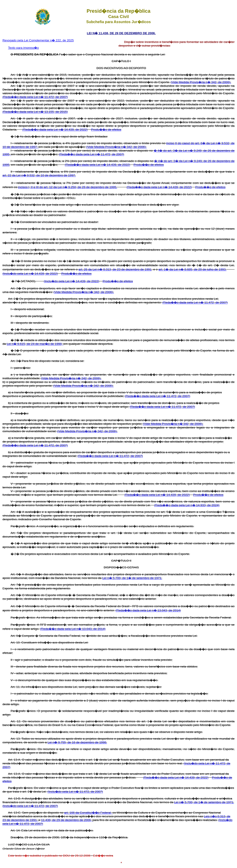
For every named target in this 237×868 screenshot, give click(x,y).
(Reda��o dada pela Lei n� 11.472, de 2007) (35, 97)
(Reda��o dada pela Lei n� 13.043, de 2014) (148, 610)
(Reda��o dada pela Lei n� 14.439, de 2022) (55, 130)
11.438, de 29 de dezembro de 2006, (67, 820)
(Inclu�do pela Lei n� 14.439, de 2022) (30, 274)
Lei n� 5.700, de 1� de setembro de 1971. (132, 578)
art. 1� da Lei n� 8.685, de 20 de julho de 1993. (193, 269)
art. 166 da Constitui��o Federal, (88, 813)
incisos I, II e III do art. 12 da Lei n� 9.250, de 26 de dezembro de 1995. (68, 187)
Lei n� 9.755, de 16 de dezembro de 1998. (77, 742)
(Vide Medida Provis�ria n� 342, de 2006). (201, 82)
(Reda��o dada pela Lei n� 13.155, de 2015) (35, 112)
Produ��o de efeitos (106, 130)
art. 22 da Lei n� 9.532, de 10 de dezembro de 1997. (39, 175)
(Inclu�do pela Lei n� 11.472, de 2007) (75, 792)
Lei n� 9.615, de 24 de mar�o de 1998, (35, 344)
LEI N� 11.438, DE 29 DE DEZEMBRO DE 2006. (121, 33)
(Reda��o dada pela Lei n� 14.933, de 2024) (187, 505)
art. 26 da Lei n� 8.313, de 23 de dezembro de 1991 (115, 269)
